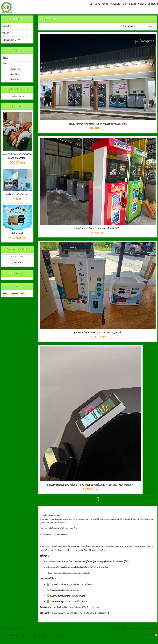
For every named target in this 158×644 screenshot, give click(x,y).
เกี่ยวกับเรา (116, 4)
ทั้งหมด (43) (7, 26)
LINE (23, 294)
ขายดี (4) (6, 33)
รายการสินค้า (129, 4)
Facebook (14, 294)
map (5, 294)
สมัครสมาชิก (15, 74)
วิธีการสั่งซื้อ (52, 636)
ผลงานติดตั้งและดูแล (99, 4)
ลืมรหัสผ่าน (14, 79)
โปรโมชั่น (142, 4)
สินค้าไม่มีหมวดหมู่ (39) (11, 40)
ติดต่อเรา (61, 636)
